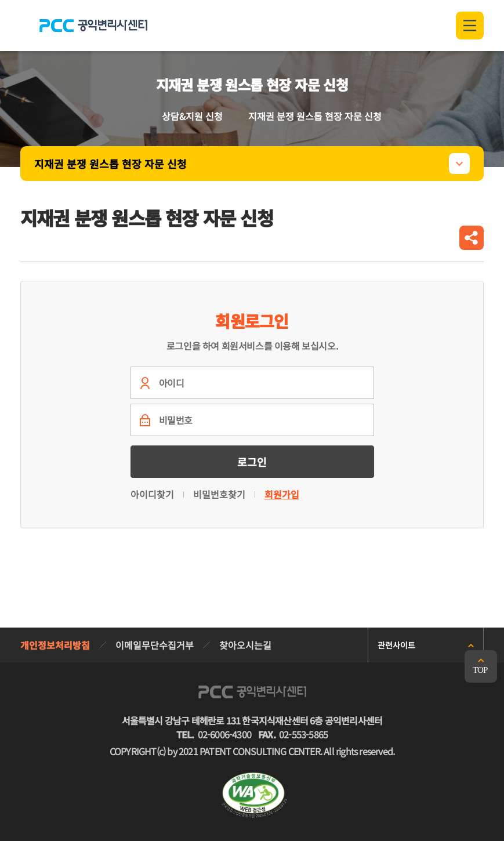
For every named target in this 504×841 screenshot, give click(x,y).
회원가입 (282, 494)
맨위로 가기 (481, 666)
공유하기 (472, 238)
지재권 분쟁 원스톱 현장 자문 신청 (110, 164)
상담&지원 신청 (192, 116)
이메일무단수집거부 (155, 645)
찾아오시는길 (245, 645)
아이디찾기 (152, 494)
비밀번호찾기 (219, 494)
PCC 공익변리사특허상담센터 (93, 26)
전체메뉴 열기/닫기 (470, 26)
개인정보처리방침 (55, 645)
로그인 (252, 462)
